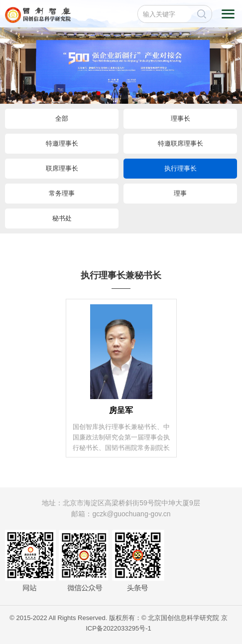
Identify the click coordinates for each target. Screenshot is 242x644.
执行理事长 (181, 168)
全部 (62, 118)
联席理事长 (62, 168)
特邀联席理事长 (181, 143)
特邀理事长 (62, 143)
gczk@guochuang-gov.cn (131, 514)
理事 (180, 193)
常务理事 (62, 193)
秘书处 (62, 218)
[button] (99, 93)
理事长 (181, 118)
